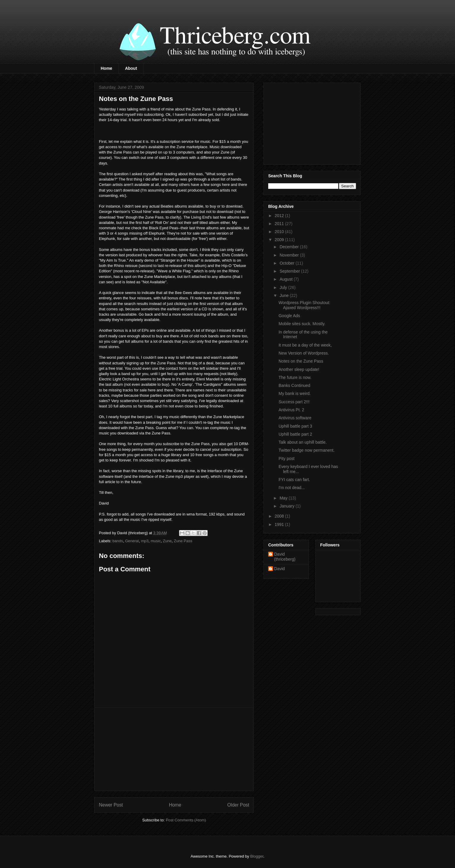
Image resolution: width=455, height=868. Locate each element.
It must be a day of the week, (305, 345)
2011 (280, 224)
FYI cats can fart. (294, 480)
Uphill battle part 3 (295, 426)
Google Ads (289, 316)
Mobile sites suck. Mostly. (302, 324)
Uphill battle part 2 (295, 434)
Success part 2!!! (294, 402)
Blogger (257, 856)
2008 (280, 516)
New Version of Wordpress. (304, 353)
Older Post (238, 805)
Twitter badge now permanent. (307, 450)
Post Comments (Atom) (186, 820)
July (284, 287)
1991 (280, 524)
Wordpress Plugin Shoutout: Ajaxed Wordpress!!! (304, 305)
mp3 (145, 541)
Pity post (287, 458)
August (286, 279)
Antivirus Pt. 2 (291, 410)
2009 (280, 240)
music (156, 541)
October (287, 263)
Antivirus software (295, 418)
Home (106, 68)
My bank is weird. (295, 393)
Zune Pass (183, 541)
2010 (280, 232)
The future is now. (295, 377)
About (131, 68)
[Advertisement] (174, 749)
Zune (167, 541)
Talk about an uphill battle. (303, 442)
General (132, 541)
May (284, 498)
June (285, 295)
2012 (280, 216)
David (279, 569)
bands (118, 541)
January (287, 506)
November (290, 255)
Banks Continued (294, 385)
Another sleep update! (299, 369)
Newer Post (111, 805)
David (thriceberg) (285, 557)
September (290, 271)
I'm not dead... (292, 488)
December (290, 247)
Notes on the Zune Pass (301, 361)
